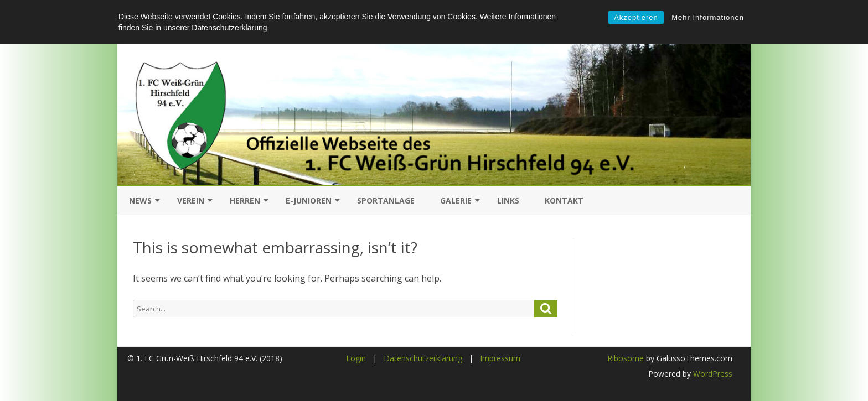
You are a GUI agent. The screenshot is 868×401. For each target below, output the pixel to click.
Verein (191, 201)
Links (508, 201)
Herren (245, 201)
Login (356, 358)
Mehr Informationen (708, 17)
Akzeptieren (636, 17)
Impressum (500, 358)
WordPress (712, 374)
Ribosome (626, 358)
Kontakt (564, 201)
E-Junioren (309, 201)
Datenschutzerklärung (423, 358)
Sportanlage (386, 201)
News (140, 201)
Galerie (456, 201)
